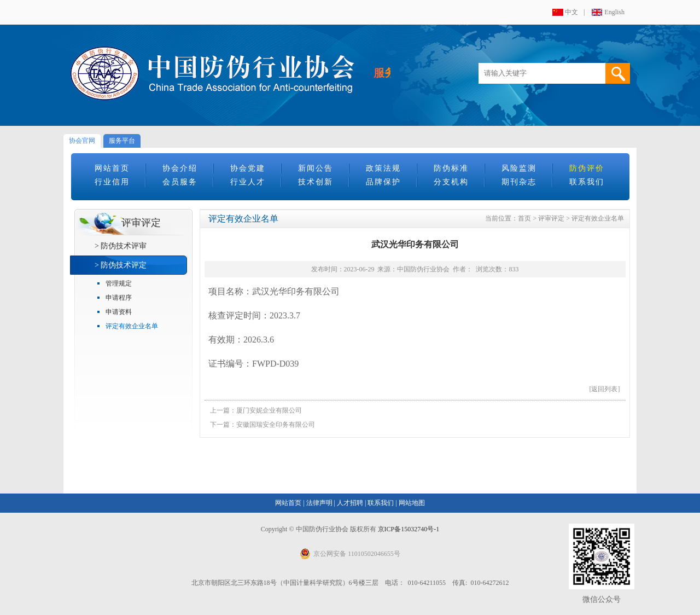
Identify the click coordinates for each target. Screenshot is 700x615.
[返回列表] (605, 389)
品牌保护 (383, 182)
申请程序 (119, 298)
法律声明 (319, 503)
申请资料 (119, 312)
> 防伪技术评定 (121, 265)
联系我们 (587, 182)
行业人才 (248, 182)
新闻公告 (316, 168)
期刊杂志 (519, 182)
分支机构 (451, 182)
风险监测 (519, 168)
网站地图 (412, 503)
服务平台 (122, 141)
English (614, 12)
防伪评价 (587, 168)
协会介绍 (180, 168)
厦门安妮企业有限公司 (269, 410)
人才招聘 (350, 503)
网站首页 (112, 168)
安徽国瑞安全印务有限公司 (276, 425)
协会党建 (248, 168)
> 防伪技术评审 (121, 246)
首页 (524, 218)
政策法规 (383, 168)
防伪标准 (451, 168)
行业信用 (112, 182)
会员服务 (180, 182)
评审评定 (551, 218)
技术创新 (316, 182)
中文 (571, 12)
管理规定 (119, 283)
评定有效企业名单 (132, 326)
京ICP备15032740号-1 (409, 529)
